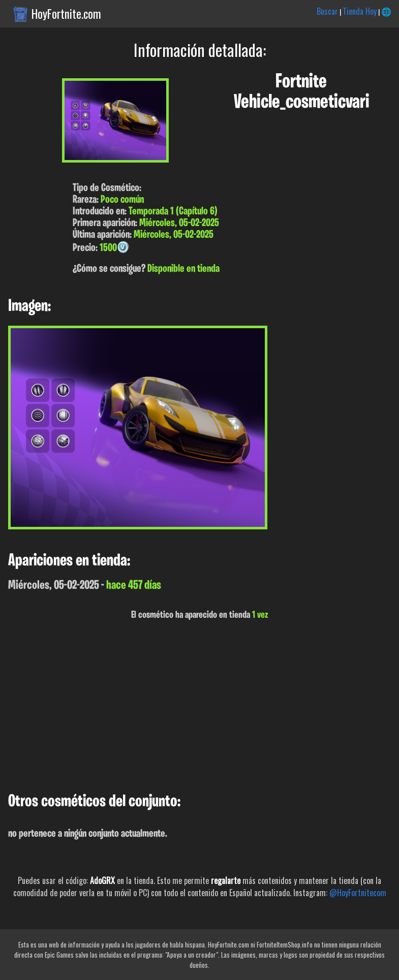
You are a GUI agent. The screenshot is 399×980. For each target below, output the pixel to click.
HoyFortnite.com (66, 14)
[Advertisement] (199, 707)
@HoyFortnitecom (358, 893)
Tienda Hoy (360, 11)
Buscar (327, 11)
